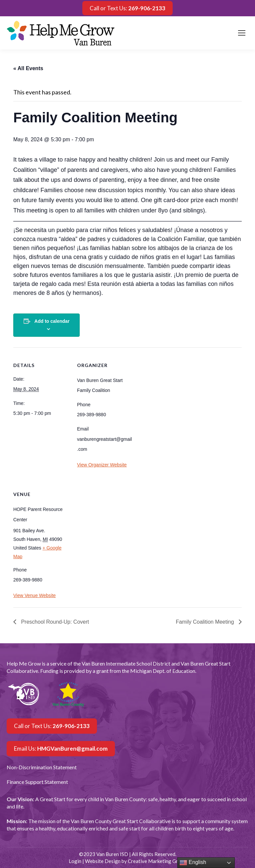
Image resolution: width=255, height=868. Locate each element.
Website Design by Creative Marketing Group (136, 861)
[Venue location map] (112, 522)
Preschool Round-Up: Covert (54, 622)
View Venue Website (35, 595)
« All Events (28, 68)
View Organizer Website (102, 465)
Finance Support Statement (37, 782)
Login (75, 861)
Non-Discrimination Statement (42, 767)
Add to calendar (52, 321)
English (193, 863)
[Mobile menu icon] (242, 33)
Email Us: (61, 748)
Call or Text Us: (127, 8)
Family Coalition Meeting (206, 622)
